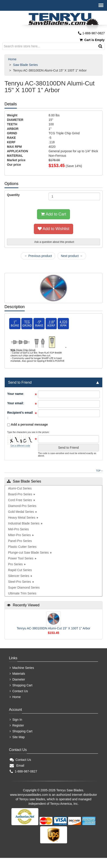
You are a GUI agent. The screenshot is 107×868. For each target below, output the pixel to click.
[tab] (53, 382)
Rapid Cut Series (20, 570)
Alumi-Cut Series (20, 488)
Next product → (72, 256)
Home (13, 59)
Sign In (16, 720)
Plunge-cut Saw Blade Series (28, 553)
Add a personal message (27, 424)
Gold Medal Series (21, 512)
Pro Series (15, 564)
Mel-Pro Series (19, 529)
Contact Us (19, 691)
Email (17, 766)
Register (17, 725)
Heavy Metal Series (22, 518)
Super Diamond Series (24, 587)
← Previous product (38, 256)
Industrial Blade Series (24, 523)
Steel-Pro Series (20, 582)
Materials (17, 674)
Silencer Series (19, 576)
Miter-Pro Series (19, 535)
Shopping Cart (21, 685)
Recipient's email (20, 413)
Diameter (17, 679)
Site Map (17, 737)
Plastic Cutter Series (22, 547)
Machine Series (22, 668)
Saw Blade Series (26, 65)
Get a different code (20, 446)
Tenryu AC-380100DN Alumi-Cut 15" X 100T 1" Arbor (54, 628)
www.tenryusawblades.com (29, 795)
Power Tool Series (21, 558)
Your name (15, 394)
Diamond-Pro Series (22, 506)
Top (99, 471)
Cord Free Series (20, 500)
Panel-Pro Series (20, 541)
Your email (15, 403)
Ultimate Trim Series (22, 593)
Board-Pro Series (20, 494)
